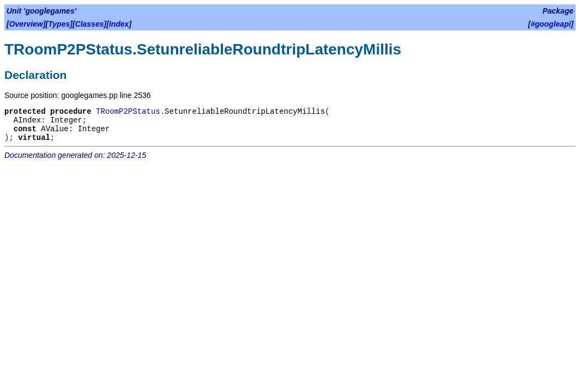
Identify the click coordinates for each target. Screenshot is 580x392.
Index (119, 24)
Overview (26, 24)
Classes (90, 24)
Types (59, 24)
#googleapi (551, 24)
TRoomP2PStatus (128, 112)
